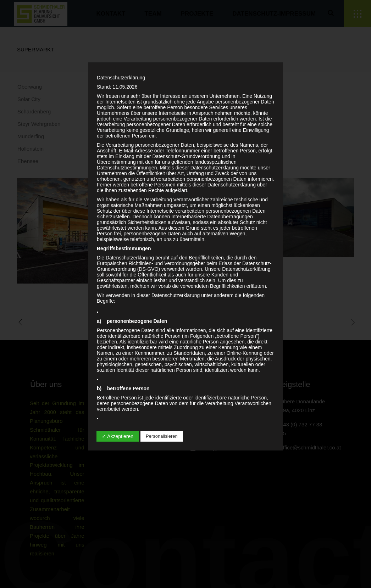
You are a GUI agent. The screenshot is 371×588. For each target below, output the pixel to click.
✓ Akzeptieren (118, 436)
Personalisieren (162, 436)
